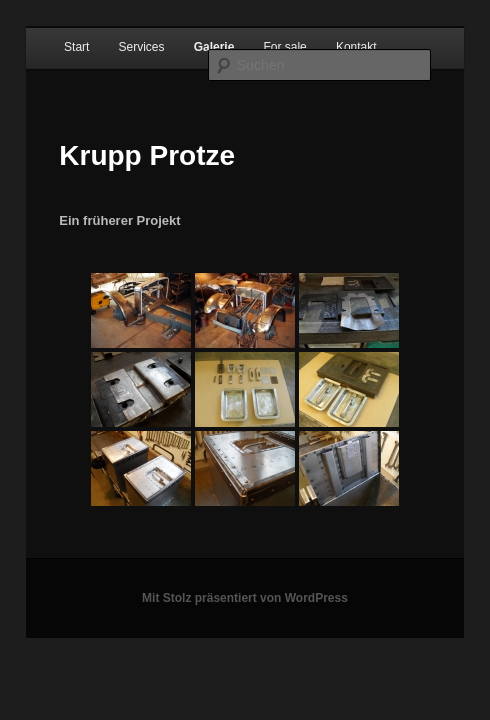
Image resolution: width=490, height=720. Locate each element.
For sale (284, 47)
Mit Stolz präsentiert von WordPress (245, 598)
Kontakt (356, 47)
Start (76, 47)
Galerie (214, 47)
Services (142, 47)
